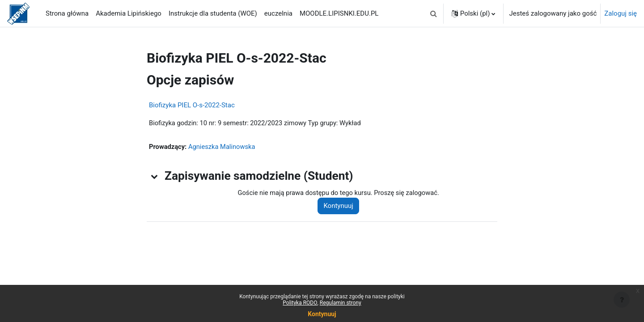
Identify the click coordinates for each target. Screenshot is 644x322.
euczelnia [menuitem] (278, 13)
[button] (434, 13)
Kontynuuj (340, 207)
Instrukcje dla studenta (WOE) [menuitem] (213, 13)
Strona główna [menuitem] (67, 13)
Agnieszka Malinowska (223, 147)
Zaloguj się (621, 13)
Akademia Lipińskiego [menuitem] (129, 13)
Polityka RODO (300, 303)
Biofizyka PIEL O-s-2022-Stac (192, 105)
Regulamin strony (341, 303)
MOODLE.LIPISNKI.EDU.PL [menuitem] (339, 13)
